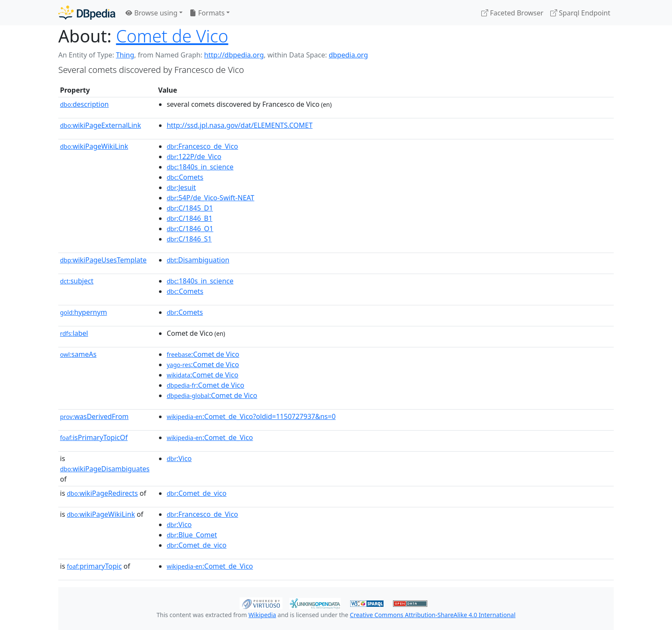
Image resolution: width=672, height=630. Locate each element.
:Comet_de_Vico (210, 437)
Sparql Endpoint (580, 13)
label (74, 333)
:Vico (179, 458)
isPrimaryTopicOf (94, 437)
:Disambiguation (198, 260)
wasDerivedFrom (94, 416)
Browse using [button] (151, 13)
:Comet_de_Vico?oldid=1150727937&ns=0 (251, 416)
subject (77, 281)
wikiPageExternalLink (100, 125)
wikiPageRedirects (102, 493)
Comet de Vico (172, 36)
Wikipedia (262, 615)
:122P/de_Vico (194, 157)
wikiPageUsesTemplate (103, 260)
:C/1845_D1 (190, 208)
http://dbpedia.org (234, 55)
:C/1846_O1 (190, 229)
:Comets (185, 177)
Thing (125, 55)
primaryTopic (94, 566)
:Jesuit (181, 187)
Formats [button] (207, 13)
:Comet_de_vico (197, 493)
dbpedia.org (348, 55)
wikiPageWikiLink (94, 146)
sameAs (78, 354)
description (84, 104)
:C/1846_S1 (189, 239)
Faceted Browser (512, 13)
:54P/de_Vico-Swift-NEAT (210, 198)
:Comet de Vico (203, 354)
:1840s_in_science (200, 167)
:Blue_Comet (192, 535)
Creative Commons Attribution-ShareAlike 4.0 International (432, 615)
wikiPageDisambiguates (105, 469)
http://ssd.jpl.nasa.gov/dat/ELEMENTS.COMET (240, 125)
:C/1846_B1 (190, 218)
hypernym (84, 312)
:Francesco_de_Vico (202, 146)
